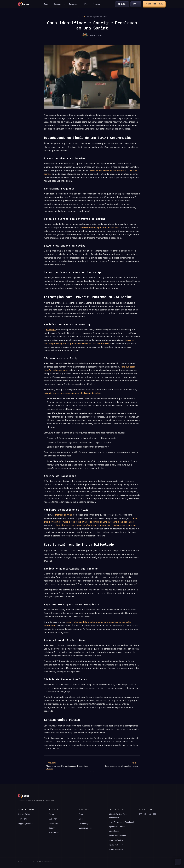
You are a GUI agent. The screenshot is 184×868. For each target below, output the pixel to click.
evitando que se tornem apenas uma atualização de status (72, 393)
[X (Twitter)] (145, 814)
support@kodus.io (26, 823)
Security (52, 828)
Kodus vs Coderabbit (118, 836)
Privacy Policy (24, 814)
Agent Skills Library (117, 827)
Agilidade (81, 17)
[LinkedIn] (141, 814)
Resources (75, 4)
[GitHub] (150, 814)
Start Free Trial (154, 4)
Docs (46, 4)
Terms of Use (24, 819)
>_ (178, 862)
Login (136, 4)
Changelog (83, 823)
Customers (53, 819)
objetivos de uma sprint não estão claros (100, 227)
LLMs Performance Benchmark (122, 822)
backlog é (51, 330)
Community (59, 4)
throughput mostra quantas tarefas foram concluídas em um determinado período (96, 525)
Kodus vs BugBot (116, 840)
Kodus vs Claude (116, 849)
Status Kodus (54, 833)
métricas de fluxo (64, 515)
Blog (87, 4)
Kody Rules (53, 823)
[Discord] (154, 814)
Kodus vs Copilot (116, 845)
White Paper (114, 831)
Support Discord (86, 828)
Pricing (96, 4)
